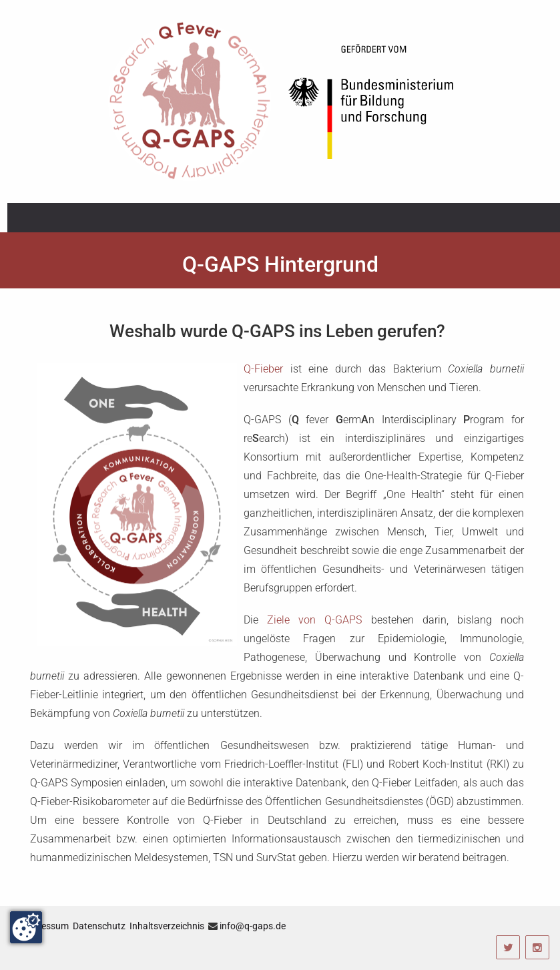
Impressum (45, 926)
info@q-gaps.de (253, 926)
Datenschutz (99, 926)
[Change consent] (26, 927)
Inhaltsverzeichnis (167, 926)
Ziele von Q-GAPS (314, 620)
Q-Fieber (263, 369)
